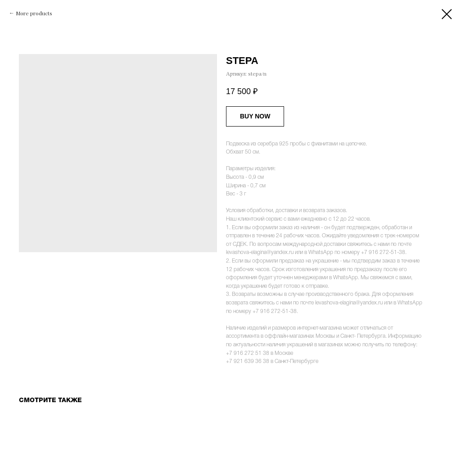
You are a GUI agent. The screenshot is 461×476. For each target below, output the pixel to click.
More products (34, 13)
